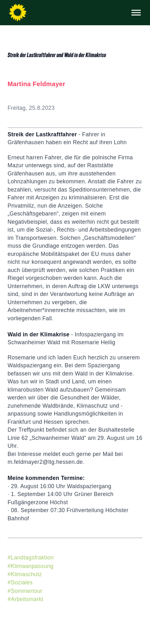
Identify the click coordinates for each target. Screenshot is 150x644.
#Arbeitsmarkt (25, 599)
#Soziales (20, 582)
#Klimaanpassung (30, 566)
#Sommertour (25, 591)
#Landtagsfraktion (31, 558)
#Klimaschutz (25, 574)
